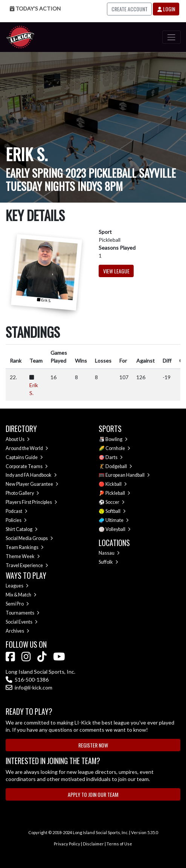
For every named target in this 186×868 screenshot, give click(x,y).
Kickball (116, 484)
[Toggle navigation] (172, 37)
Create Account (130, 9)
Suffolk (108, 562)
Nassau (109, 553)
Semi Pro (17, 604)
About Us (18, 439)
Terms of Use (119, 844)
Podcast (17, 511)
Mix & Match (21, 595)
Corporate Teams (27, 466)
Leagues (17, 586)
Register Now (93, 745)
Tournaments (23, 613)
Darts (114, 457)
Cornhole (118, 448)
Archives (18, 631)
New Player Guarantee (32, 484)
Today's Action (35, 8)
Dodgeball (119, 466)
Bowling (117, 439)
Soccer (115, 502)
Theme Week (23, 556)
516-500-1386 (27, 680)
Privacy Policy (67, 844)
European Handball (128, 475)
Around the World (27, 448)
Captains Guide (24, 457)
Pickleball (118, 493)
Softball (116, 511)
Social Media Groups (29, 538)
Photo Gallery (22, 493)
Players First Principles (31, 502)
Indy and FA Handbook (31, 475)
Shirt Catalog (22, 529)
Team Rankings (25, 547)
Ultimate (117, 520)
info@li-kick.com (29, 687)
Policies (16, 520)
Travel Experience (27, 565)
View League (116, 271)
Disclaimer (93, 844)
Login (166, 9)
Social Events (22, 622)
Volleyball (118, 529)
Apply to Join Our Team (93, 794)
